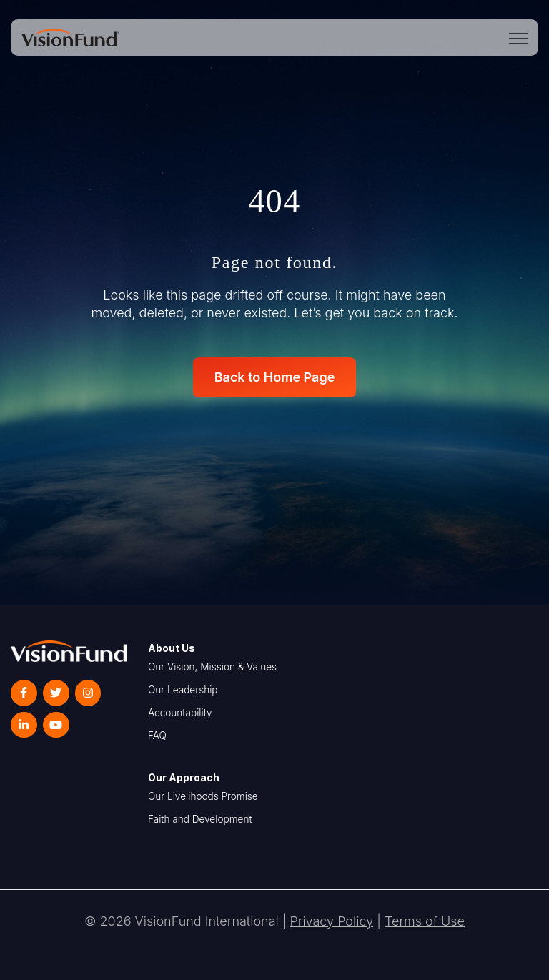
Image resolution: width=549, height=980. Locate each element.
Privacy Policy (332, 921)
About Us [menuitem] (172, 648)
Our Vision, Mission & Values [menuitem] (212, 667)
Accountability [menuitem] (180, 713)
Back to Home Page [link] (275, 377)
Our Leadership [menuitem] (183, 690)
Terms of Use (425, 921)
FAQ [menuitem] (157, 736)
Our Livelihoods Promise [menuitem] (203, 796)
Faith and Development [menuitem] (200, 819)
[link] (70, 36)
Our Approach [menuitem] (184, 777)
